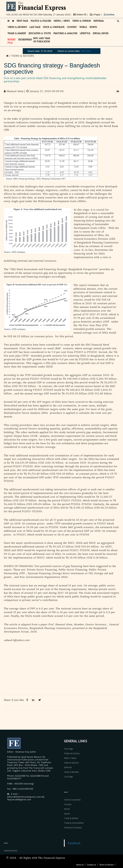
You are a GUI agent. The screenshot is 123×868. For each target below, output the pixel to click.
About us (80, 865)
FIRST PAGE (22, 21)
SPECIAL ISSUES (101, 33)
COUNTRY (72, 27)
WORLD (83, 27)
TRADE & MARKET (17, 33)
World (67, 809)
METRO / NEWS (62, 21)
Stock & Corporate (72, 800)
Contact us (91, 865)
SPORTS (93, 27)
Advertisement (11, 851)
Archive (109, 15)
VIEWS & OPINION (82, 21)
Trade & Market (71, 818)
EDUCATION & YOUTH (40, 33)
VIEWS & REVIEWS (17, 27)
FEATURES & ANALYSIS (65, 33)
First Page (69, 749)
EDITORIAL (99, 21)
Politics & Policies (72, 753)
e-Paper (95, 15)
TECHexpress (25, 40)
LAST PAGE (35, 27)
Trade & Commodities (74, 823)
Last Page (68, 777)
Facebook (74, 843)
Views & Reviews (72, 772)
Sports (67, 814)
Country (68, 804)
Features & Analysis (73, 828)
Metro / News (70, 758)
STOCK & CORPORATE (54, 27)
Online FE (80, 15)
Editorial (68, 767)
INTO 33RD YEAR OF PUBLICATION (42, 40)
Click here (86, 51)
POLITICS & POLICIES (41, 21)
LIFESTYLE (85, 33)
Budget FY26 (12, 41)
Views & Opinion (72, 763)
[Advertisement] (61, 669)
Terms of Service (106, 865)
